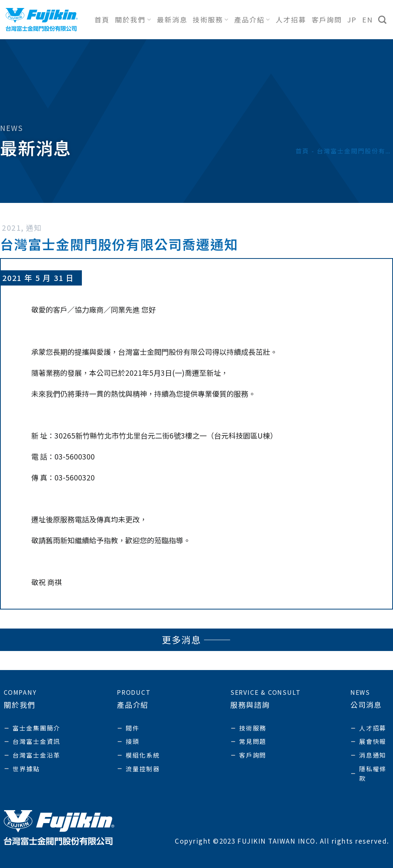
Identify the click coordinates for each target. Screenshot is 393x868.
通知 (34, 227)
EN (367, 19)
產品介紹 (252, 19)
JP (352, 19)
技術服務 (211, 19)
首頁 (102, 19)
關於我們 (133, 19)
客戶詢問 (327, 19)
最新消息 (172, 19)
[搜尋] (383, 20)
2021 (11, 227)
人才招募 (291, 19)
